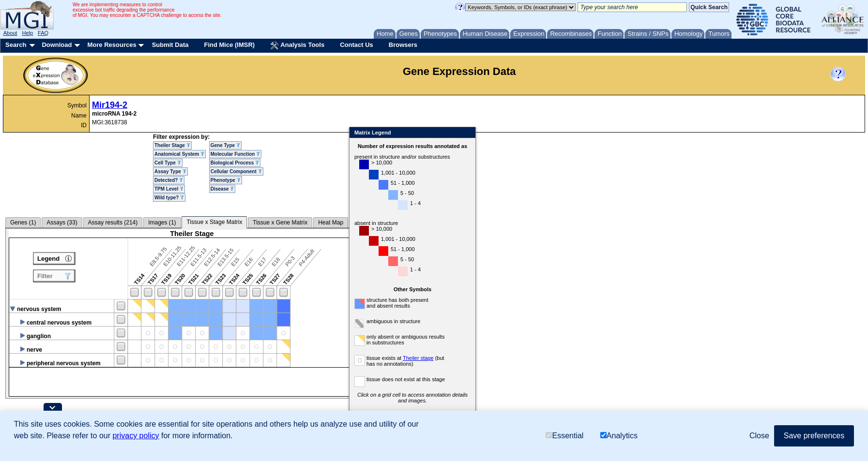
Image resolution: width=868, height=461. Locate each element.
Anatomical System (179, 154)
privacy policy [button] (136, 436)
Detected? (169, 180)
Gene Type (225, 145)
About (10, 33)
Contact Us (357, 45)
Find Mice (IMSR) (229, 45)
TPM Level (169, 189)
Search (16, 45)
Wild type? (169, 198)
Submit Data (170, 45)
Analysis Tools (297, 45)
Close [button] (759, 436)
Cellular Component (236, 171)
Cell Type (168, 163)
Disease (222, 189)
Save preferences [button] (814, 436)
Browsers (403, 45)
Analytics (619, 436)
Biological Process (235, 163)
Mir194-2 (110, 105)
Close (496, 133)
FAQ (43, 33)
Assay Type (170, 171)
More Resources (112, 45)
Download (57, 45)
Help (27, 33)
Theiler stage (448, 358)
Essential (564, 436)
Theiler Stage (172, 145)
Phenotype (226, 180)
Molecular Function (235, 154)
